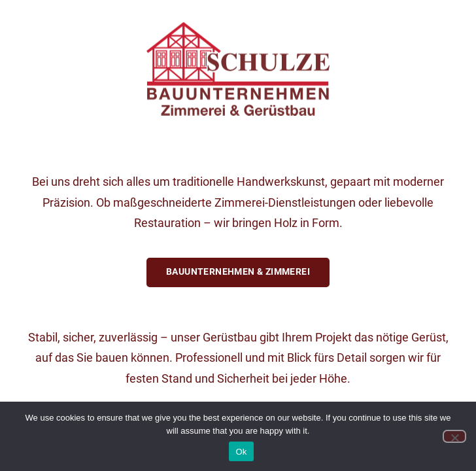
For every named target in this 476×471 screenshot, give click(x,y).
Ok (241, 452)
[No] (454, 436)
